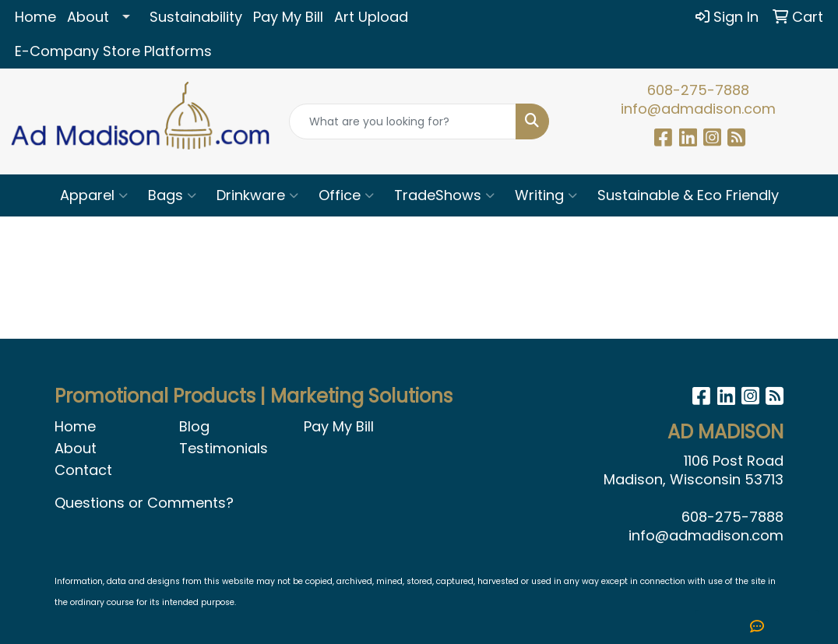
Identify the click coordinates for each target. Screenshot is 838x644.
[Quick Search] (403, 121)
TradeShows (444, 195)
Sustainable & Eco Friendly (688, 195)
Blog (194, 426)
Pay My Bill (288, 17)
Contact (83, 470)
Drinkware (257, 195)
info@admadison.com (698, 109)
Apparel (94, 195)
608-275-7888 (698, 90)
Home (35, 17)
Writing (546, 195)
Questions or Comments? (144, 503)
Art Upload (371, 17)
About (88, 17)
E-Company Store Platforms (113, 51)
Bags (172, 195)
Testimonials (224, 448)
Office (346, 195)
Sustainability (196, 17)
